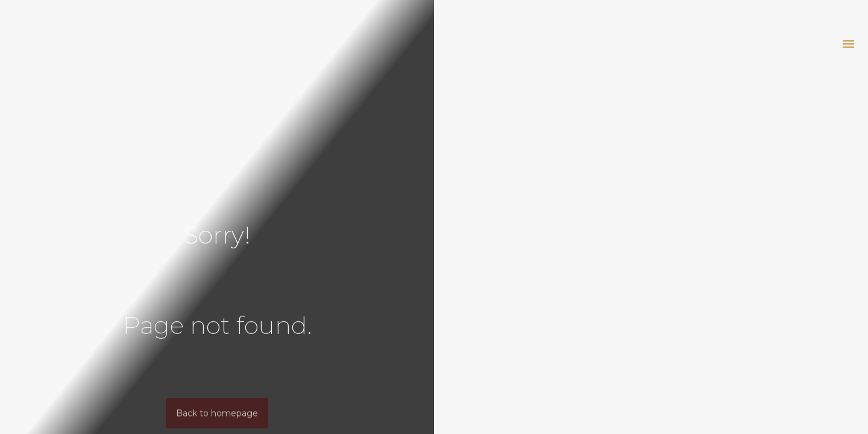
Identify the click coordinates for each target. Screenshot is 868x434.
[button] (848, 44)
